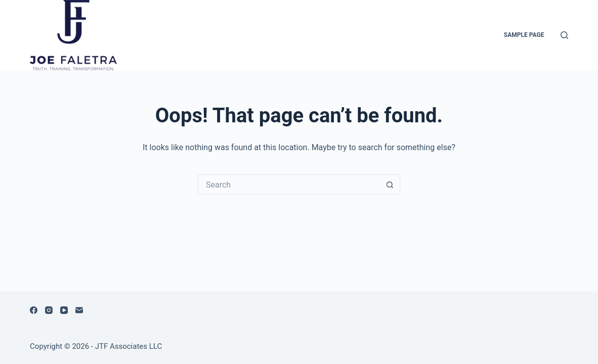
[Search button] (390, 185)
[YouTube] (64, 310)
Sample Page (524, 35)
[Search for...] (289, 185)
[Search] (564, 35)
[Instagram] (49, 310)
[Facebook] (34, 310)
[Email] (79, 310)
